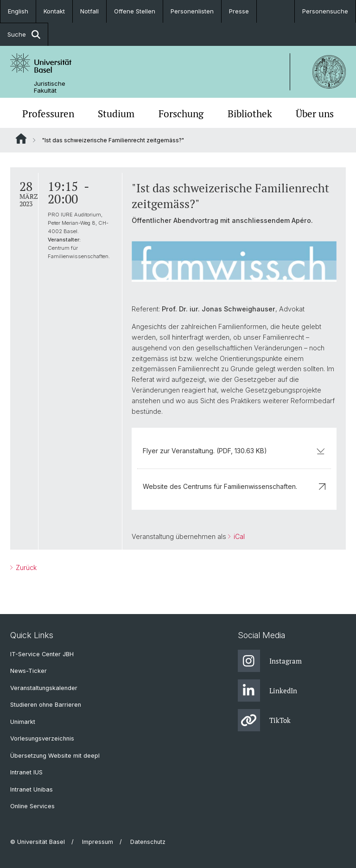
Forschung (181, 114)
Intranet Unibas (32, 789)
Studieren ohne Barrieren (46, 705)
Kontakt (54, 11)
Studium (116, 114)
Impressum (98, 842)
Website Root (21, 139)
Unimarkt (23, 722)
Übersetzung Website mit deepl (55, 756)
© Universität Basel (38, 842)
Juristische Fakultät (50, 87)
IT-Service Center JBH (42, 654)
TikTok (264, 720)
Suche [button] (24, 35)
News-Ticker (29, 671)
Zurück (25, 567)
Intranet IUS (26, 772)
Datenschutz (148, 842)
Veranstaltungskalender (44, 688)
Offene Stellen (135, 11)
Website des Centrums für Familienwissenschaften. (234, 486)
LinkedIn (267, 691)
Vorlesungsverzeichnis (42, 738)
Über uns (315, 114)
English (18, 11)
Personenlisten (192, 11)
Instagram (270, 661)
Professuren (48, 114)
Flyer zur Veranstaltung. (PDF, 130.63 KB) (234, 451)
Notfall (89, 11)
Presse (239, 11)
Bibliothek (250, 114)
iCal (238, 536)
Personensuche (325, 11)
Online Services (32, 806)
